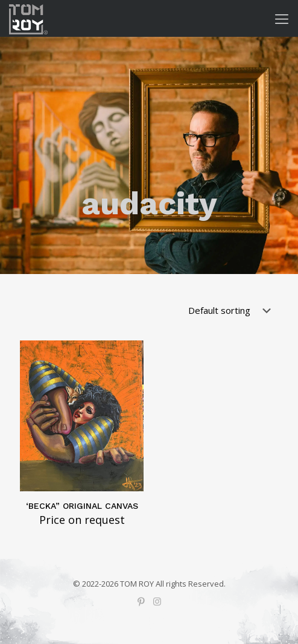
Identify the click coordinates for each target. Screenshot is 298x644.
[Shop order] (232, 310)
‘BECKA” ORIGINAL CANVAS (82, 506)
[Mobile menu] (282, 18)
